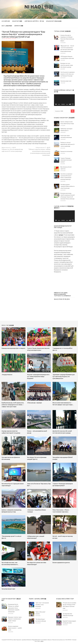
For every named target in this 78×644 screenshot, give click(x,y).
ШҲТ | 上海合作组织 (7, 26)
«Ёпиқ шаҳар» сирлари (34, 403)
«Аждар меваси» (7, 375)
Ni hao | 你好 (39, 7)
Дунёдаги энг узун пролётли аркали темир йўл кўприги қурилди (67, 65)
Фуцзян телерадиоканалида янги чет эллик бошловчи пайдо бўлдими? (38, 377)
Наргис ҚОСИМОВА (7, 39)
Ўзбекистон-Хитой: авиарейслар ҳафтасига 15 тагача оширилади (12, 149)
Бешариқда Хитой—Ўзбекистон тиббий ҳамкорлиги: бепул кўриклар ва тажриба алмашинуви (14, 608)
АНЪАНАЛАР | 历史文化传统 (54, 21)
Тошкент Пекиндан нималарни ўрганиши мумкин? (66, 160)
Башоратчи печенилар (66, 151)
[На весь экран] (73, 104)
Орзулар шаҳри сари (66, 81)
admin (42, 641)
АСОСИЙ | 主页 (6, 21)
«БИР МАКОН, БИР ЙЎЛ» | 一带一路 (34, 21)
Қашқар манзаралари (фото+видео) (13, 348)
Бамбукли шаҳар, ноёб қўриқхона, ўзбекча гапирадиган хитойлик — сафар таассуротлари (13, 405)
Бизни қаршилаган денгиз (61, 563)
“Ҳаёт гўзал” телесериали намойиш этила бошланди (42, 605)
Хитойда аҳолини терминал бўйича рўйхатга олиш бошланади (67, 186)
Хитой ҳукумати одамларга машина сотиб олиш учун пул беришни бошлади (68, 74)
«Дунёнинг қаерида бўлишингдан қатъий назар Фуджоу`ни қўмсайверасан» (64, 377)
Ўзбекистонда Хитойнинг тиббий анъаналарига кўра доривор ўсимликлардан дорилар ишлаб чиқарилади (39, 151)
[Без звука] (70, 104)
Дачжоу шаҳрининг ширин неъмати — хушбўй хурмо (15, 628)
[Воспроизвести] (56, 104)
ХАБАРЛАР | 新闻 (17, 21)
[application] (64, 100)
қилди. (61, 235)
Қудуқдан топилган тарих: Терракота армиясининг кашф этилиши (15, 619)
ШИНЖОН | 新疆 (19, 26)
